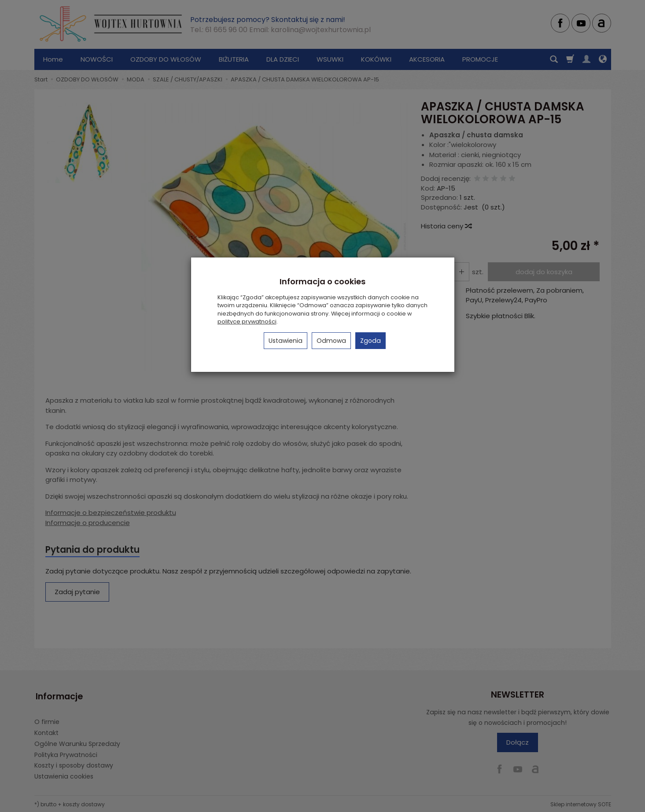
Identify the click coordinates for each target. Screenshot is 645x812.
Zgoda (370, 341)
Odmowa (331, 341)
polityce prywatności (247, 321)
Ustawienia (286, 341)
